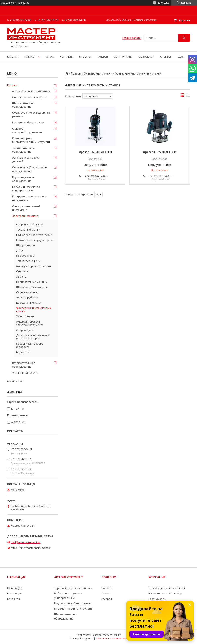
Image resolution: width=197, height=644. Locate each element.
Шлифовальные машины (32, 287)
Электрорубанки (27, 297)
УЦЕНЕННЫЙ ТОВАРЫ (25, 373)
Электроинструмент (98, 73)
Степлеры (23, 271)
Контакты (14, 599)
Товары (76, 73)
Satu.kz (117, 635)
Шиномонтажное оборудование (23, 105)
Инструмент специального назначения (29, 198)
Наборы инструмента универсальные (26, 189)
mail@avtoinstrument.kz (26, 542)
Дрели (20, 250)
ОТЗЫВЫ (166, 57)
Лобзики (22, 277)
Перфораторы (25, 256)
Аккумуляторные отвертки (34, 266)
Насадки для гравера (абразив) (30, 345)
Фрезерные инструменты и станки (34, 309)
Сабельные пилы (27, 292)
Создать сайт (9, 3)
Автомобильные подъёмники (31, 91)
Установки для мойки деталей (26, 159)
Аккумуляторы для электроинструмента (30, 323)
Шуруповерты (26, 245)
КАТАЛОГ (30, 57)
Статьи (106, 593)
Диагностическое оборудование (24, 150)
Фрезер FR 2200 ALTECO (160, 152)
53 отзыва (164, 3)
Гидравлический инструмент (73, 603)
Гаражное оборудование (28, 122)
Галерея (107, 599)
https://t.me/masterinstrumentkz (31, 548)
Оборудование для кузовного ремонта (31, 114)
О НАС (50, 57)
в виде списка (188, 96)
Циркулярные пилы (29, 303)
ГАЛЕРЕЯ (102, 57)
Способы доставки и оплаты (167, 588)
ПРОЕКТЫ (85, 57)
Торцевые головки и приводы (73, 588)
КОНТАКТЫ (66, 57)
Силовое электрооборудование (27, 130)
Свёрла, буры (25, 330)
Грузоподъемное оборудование (23, 179)
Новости (107, 588)
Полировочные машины (32, 282)
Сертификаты (157, 599)
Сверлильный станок (30, 224)
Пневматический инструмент (73, 609)
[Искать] (184, 38)
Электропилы (25, 316)
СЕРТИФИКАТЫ (123, 57)
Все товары (15, 593)
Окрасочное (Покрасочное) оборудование (30, 169)
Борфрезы (23, 352)
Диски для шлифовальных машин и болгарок (33, 337)
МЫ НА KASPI (146, 57)
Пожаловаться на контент (111, 638)
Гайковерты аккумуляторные (35, 240)
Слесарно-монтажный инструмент (26, 208)
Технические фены (28, 261)
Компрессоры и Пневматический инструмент (31, 140)
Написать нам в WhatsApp (165, 593)
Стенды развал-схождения (29, 97)
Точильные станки (28, 230)
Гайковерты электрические (34, 235)
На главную (15, 588)
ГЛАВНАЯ (13, 57)
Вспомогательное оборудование (24, 365)
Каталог (12, 85)
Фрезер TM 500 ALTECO (95, 152)
